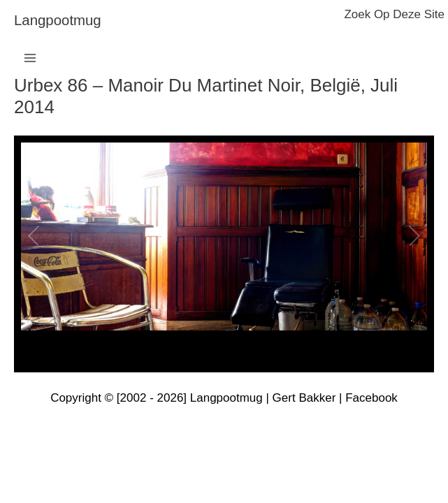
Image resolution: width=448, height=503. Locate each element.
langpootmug (58, 20)
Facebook (371, 398)
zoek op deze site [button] (394, 14)
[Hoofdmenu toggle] (30, 58)
